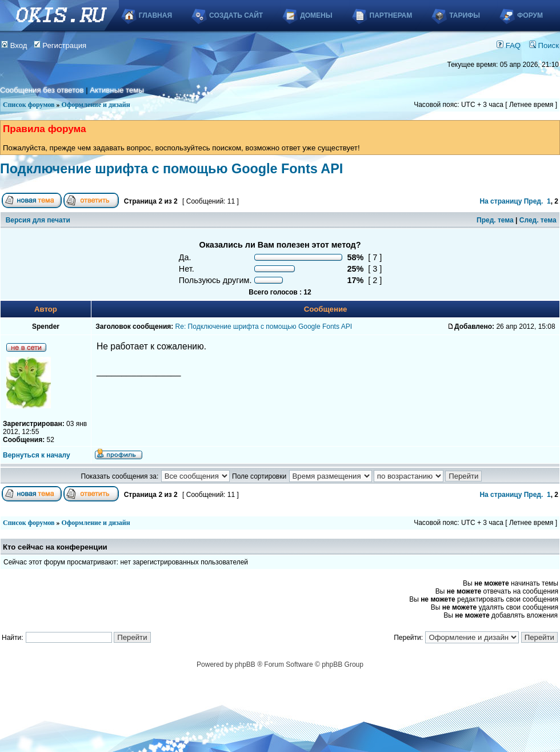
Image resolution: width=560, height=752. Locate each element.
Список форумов (29, 105)
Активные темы (117, 90)
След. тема (538, 220)
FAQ (509, 45)
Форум (530, 15)
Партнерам (391, 15)
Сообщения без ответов (42, 90)
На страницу (501, 201)
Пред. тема (495, 220)
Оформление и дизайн (96, 105)
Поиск (544, 45)
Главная (155, 15)
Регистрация (60, 45)
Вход (14, 45)
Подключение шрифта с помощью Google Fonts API (171, 169)
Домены (316, 15)
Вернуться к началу (37, 455)
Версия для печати (38, 220)
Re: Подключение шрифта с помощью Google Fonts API (264, 327)
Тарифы (465, 15)
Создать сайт (236, 15)
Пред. (534, 201)
